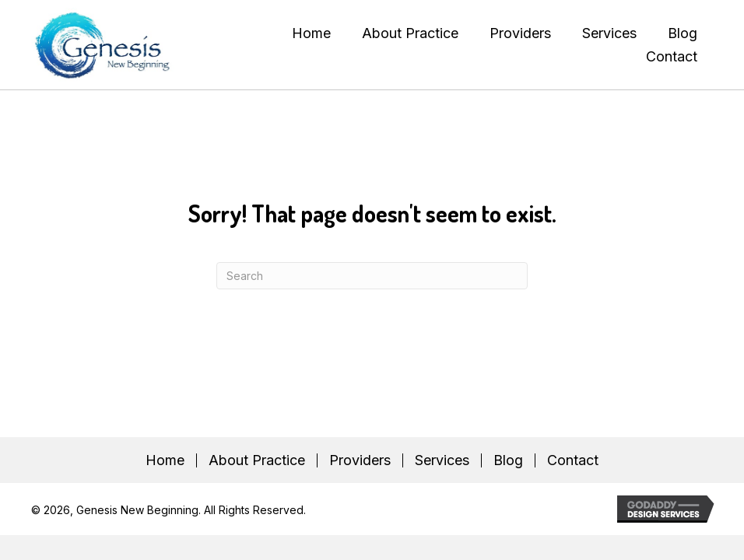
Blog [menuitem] (508, 460)
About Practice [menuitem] (257, 460)
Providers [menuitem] (360, 460)
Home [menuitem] (165, 460)
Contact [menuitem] (573, 460)
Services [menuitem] (442, 460)
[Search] (372, 276)
